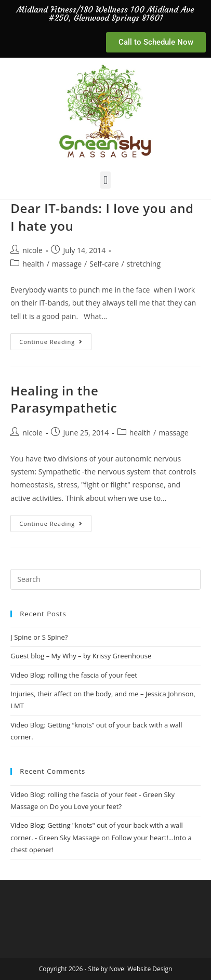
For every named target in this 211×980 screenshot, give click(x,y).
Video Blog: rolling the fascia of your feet (74, 675)
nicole (32, 250)
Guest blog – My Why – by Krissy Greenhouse (81, 656)
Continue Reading (55, 339)
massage (67, 264)
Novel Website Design (141, 969)
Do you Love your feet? (86, 806)
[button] (105, 180)
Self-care (104, 264)
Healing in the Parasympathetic (64, 399)
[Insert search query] (105, 579)
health (33, 264)
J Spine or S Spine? (39, 637)
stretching (144, 264)
